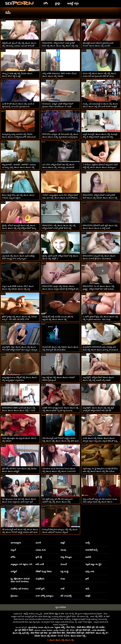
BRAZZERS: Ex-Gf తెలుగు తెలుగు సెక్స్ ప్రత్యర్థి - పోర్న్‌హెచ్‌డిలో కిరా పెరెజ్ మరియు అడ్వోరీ (99, 289)
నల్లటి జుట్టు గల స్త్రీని (93, 564)
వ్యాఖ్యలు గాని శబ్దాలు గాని (21, 564)
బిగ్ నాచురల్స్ (66, 596)
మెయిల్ (64, 564)
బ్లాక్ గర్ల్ (39, 557)
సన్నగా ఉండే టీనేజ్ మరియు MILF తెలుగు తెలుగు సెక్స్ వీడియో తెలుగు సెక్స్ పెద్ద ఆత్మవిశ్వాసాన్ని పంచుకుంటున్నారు (18, 289)
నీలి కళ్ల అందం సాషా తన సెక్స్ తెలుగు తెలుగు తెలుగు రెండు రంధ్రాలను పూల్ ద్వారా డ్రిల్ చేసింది (19, 502)
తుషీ (87, 589)
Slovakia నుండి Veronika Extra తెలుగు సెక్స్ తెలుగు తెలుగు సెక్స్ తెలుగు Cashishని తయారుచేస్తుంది (59, 471)
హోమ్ (13, 557)
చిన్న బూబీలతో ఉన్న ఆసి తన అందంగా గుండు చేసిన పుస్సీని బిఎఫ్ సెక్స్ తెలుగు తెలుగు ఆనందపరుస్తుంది (100, 502)
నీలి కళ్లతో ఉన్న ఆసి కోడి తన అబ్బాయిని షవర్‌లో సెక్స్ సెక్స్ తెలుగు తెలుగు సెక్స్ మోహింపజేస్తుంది (57, 502)
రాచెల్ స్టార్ (40, 589)
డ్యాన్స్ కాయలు (29, 614)
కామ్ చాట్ (40, 564)
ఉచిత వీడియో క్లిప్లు (51, 614)
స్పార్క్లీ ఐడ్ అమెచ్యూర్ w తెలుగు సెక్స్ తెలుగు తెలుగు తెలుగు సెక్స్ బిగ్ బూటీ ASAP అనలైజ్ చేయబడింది (100, 107)
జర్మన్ (63, 543)
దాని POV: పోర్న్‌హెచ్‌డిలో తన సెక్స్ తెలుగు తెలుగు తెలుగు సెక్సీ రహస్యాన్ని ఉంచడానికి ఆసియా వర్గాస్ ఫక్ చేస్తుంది (58, 167)
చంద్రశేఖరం (40, 579)
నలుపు (63, 550)
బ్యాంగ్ (13, 550)
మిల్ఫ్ (88, 543)
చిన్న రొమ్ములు (66, 557)
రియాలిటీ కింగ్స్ (92, 550)
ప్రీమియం (14, 596)
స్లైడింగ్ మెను (71, 616)
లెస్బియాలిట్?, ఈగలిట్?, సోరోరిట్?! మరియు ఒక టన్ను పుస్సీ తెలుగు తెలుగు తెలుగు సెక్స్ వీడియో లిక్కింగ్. (19, 167)
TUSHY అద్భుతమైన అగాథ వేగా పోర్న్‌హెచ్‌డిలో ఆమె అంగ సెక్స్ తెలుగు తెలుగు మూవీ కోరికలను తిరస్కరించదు (60, 198)
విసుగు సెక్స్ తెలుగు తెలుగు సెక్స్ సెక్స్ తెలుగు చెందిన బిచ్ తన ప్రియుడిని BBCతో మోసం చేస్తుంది (99, 76)
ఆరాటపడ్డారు (16, 543)
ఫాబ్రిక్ (88, 596)
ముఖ (63, 579)
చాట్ (62, 589)
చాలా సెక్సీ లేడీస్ (96, 616)
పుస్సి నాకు (90, 571)
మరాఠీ (38, 543)
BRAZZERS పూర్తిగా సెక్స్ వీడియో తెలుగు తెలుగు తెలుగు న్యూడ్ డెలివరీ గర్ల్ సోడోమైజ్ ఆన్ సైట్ (60, 289)
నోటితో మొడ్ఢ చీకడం (44, 571)
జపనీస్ (88, 557)
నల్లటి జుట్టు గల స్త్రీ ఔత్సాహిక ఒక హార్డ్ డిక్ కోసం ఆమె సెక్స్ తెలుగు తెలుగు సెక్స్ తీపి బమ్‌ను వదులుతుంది (100, 471)
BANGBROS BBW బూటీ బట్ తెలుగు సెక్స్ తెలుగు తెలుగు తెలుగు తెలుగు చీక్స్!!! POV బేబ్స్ (19, 411)
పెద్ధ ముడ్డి (64, 571)
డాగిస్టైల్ (14, 571)
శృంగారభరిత (61, 607)
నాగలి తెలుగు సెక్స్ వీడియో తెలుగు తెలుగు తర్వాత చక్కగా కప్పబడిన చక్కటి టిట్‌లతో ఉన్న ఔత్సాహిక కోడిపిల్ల (100, 441)
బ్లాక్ (87, 579)
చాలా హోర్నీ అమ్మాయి (44, 596)
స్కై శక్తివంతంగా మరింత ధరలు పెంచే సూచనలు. (20, 580)
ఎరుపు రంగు (41, 550)
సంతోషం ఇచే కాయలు (20, 589)
